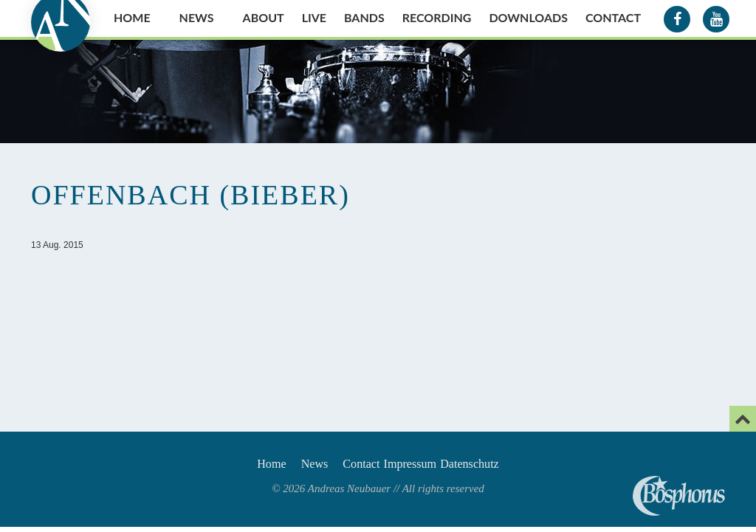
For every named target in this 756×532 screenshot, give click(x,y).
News (197, 17)
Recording (437, 17)
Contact (613, 17)
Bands (364, 17)
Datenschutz (500, 466)
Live (314, 17)
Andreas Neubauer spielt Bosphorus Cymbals (679, 496)
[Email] (743, 419)
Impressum (423, 466)
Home (132, 17)
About (264, 17)
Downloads (528, 17)
